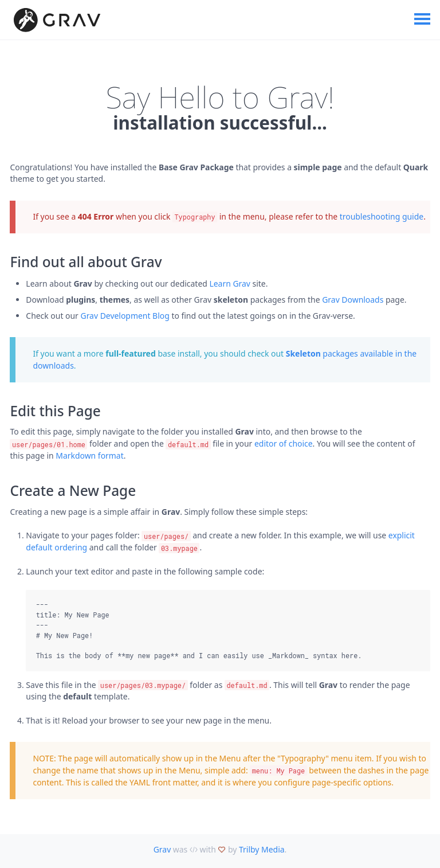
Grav (162, 849)
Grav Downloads (353, 300)
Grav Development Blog (125, 316)
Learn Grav (230, 284)
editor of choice (284, 443)
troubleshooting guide (382, 216)
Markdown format (89, 455)
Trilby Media (262, 849)
